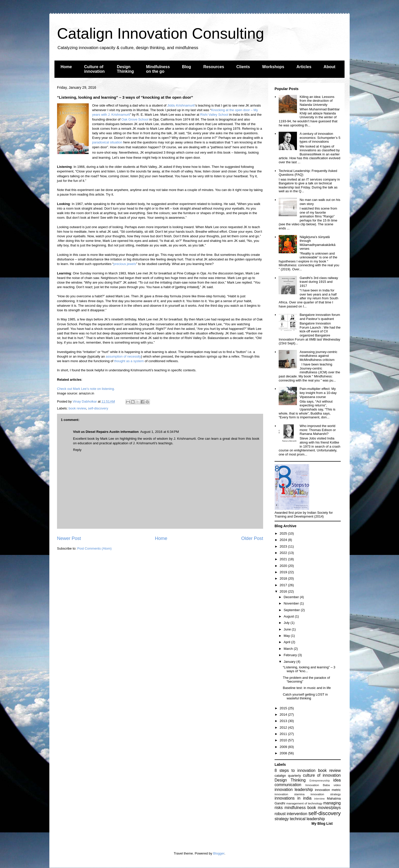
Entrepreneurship (320, 781)
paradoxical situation (107, 142)
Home (66, 67)
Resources (214, 67)
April (288, 642)
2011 (284, 734)
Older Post (252, 538)
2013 (284, 721)
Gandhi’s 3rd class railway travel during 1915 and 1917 (319, 282)
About (330, 67)
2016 (284, 591)
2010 (284, 740)
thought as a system (129, 361)
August (289, 616)
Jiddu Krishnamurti (181, 105)
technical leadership (307, 819)
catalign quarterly (288, 776)
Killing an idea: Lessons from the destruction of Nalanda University (317, 101)
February (291, 655)
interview (319, 799)
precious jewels (125, 264)
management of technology (304, 803)
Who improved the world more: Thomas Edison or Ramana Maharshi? (318, 430)
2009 (284, 747)
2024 (284, 540)
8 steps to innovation (295, 770)
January (290, 662)
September (292, 610)
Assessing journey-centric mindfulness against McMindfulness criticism (318, 356)
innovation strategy (326, 794)
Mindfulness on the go (158, 69)
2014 (284, 715)
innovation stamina (290, 794)
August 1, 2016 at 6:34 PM (160, 432)
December (292, 597)
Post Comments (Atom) (95, 548)
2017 (284, 585)
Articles (304, 67)
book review (77, 408)
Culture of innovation (94, 69)
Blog (187, 67)
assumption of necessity (124, 356)
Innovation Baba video (323, 785)
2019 (284, 572)
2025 (284, 533)
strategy (282, 819)
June (288, 629)
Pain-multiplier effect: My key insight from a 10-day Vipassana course (318, 393)
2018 (284, 578)
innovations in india (293, 798)
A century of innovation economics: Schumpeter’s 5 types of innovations (320, 138)
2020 (284, 566)
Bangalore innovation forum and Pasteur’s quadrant (320, 317)
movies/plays (329, 808)
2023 (284, 546)
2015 (284, 708)
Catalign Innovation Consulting (161, 33)
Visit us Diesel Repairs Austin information (106, 432)
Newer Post (69, 538)
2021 (284, 559)
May (287, 636)
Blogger (219, 853)
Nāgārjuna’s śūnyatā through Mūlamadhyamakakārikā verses (317, 243)
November (292, 603)
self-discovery (98, 408)
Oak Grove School (135, 119)
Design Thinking (125, 69)
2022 (284, 553)
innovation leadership (294, 790)
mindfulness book (300, 808)
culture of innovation (322, 775)
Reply (77, 450)
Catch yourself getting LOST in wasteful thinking (305, 696)
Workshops (273, 67)
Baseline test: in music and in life (307, 688)
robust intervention (291, 814)
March (289, 649)
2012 (284, 727)
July (287, 623)
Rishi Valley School (214, 115)
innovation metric (328, 790)
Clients (243, 67)
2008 (284, 753)
